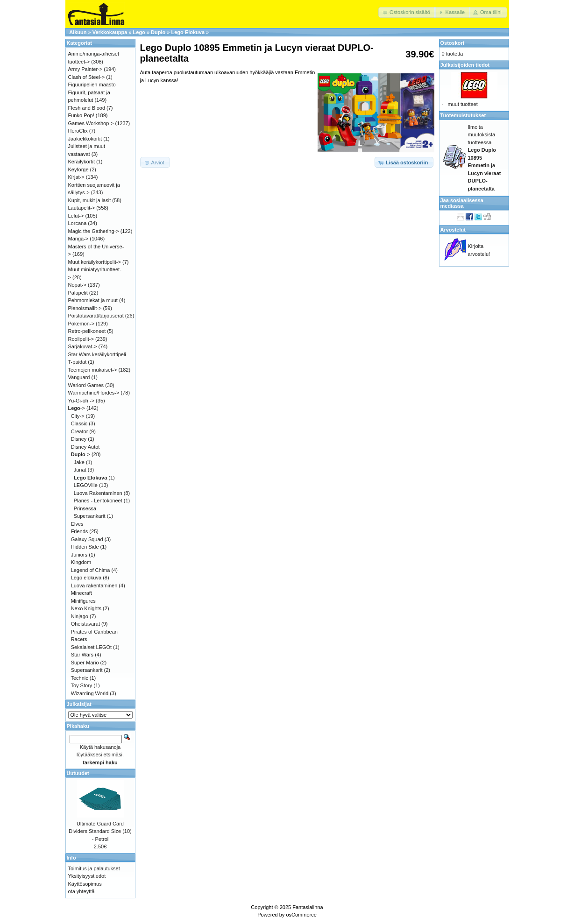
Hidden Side (85, 547)
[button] (407, 12)
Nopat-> (77, 285)
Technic (79, 678)
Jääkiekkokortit (85, 139)
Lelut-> (76, 216)
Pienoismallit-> (85, 308)
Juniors (79, 555)
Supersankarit (90, 516)
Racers (79, 639)
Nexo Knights (86, 608)
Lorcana (78, 223)
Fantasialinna (308, 907)
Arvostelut (453, 230)
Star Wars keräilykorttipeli (97, 354)
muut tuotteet (463, 104)
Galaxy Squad (87, 539)
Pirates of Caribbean (94, 632)
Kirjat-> (76, 177)
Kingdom (81, 562)
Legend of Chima (91, 570)
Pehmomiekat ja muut (93, 300)
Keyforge (78, 169)
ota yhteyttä (81, 891)
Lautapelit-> (82, 208)
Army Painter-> (85, 69)
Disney (79, 439)
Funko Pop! (81, 115)
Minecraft (81, 593)
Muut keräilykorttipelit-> (95, 262)
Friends (80, 531)
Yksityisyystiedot (87, 876)
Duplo (158, 32)
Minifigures (83, 601)
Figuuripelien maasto (92, 85)
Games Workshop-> (91, 123)
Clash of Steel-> (87, 77)
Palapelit (78, 293)
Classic (79, 423)
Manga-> (78, 239)
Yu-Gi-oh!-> (81, 401)
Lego (139, 32)
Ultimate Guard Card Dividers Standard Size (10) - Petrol (100, 831)
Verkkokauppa (110, 32)
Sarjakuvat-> (83, 346)
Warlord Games (86, 385)
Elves (77, 524)
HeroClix (78, 131)
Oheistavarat (85, 624)
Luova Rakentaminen (98, 493)
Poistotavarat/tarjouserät (96, 316)
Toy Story (81, 685)
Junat (80, 470)
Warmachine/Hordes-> (94, 393)
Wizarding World (90, 693)
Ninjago (80, 616)
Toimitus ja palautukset (94, 868)
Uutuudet (78, 773)
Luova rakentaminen (94, 585)
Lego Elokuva (188, 32)
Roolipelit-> (81, 339)
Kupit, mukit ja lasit (90, 200)
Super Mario (85, 663)
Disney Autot (85, 447)
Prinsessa (85, 508)
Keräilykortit (81, 162)
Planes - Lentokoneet (98, 501)
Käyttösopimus (85, 884)
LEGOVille (86, 485)
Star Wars (82, 655)
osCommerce (301, 915)
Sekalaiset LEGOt (91, 647)
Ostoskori (452, 43)
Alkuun (78, 32)
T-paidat (78, 362)
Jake (79, 462)
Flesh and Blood (87, 108)
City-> (78, 416)
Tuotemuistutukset (463, 115)
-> (77, 408)
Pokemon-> (81, 324)
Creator (80, 431)
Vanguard (79, 377)
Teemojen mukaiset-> (93, 370)
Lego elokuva (86, 578)
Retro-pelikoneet (87, 331)
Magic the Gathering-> (94, 231)
